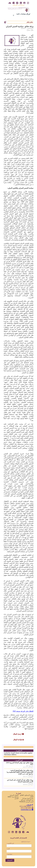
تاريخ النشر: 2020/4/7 (27, 28)
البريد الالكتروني (10, 843)
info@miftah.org (27, 810)
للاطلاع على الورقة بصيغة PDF (23, 711)
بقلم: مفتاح (30, 30)
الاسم (8, 849)
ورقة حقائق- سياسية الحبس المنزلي (20, 26)
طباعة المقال (18, 740)
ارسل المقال (17, 734)
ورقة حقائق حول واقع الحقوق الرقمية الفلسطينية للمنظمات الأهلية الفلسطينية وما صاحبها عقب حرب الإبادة (20, 772)
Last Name (9, 854)
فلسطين (30, 805)
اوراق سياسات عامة (23, 14)
